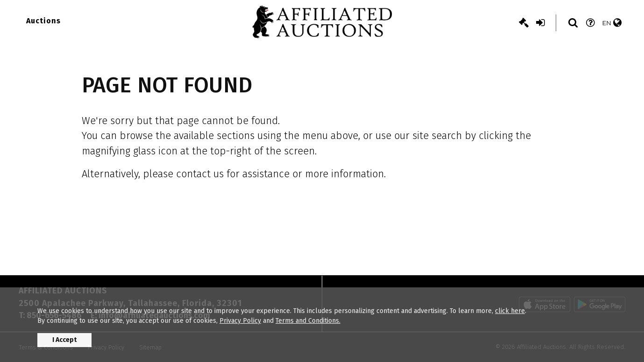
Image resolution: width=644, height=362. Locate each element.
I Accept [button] (64, 340)
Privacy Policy (240, 321)
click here (510, 311)
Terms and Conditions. (308, 321)
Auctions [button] (43, 21)
